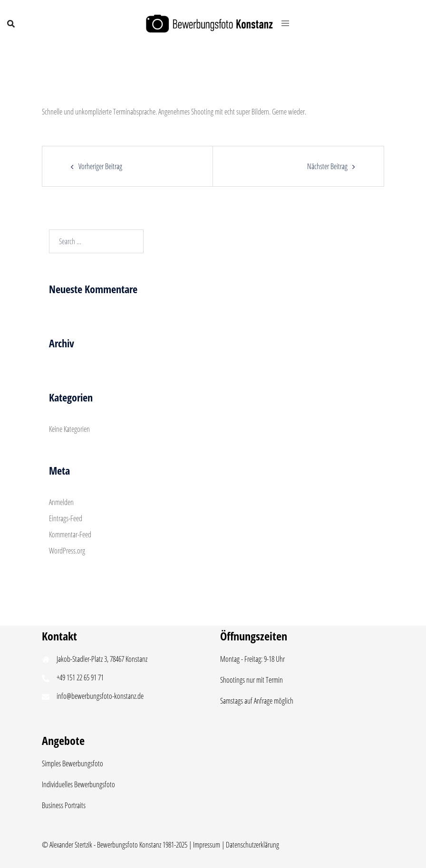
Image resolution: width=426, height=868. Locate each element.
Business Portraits (64, 805)
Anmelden (61, 502)
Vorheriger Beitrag (100, 166)
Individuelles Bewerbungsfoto (78, 784)
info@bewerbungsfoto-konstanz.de (100, 696)
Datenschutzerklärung (252, 845)
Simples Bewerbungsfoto (73, 763)
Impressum (207, 845)
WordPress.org (67, 551)
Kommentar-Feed (70, 534)
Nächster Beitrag (327, 166)
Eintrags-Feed (66, 518)
